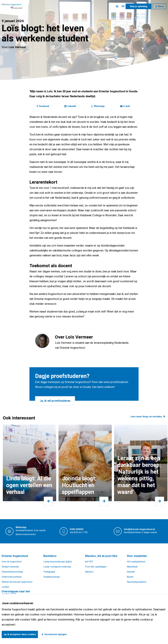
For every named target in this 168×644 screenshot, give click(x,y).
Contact (5, 587)
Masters (89, 572)
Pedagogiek (49, 572)
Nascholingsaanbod (136, 582)
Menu (161, 6)
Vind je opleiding (139, 6)
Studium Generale (10, 567)
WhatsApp (98, 106)
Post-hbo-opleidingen (96, 567)
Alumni (130, 577)
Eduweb (131, 572)
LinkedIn (70, 106)
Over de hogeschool (12, 562)
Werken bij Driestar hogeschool (17, 582)
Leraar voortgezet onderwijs (57, 567)
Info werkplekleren (136, 562)
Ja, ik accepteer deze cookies (20, 634)
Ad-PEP (89, 562)
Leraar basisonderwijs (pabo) (58, 562)
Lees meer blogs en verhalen (146, 417)
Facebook (43, 106)
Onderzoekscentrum (12, 577)
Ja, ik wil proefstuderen (55, 401)
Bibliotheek (132, 567)
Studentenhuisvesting (12, 572)
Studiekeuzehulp (52, 577)
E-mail (125, 106)
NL (117, 6)
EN (123, 6)
